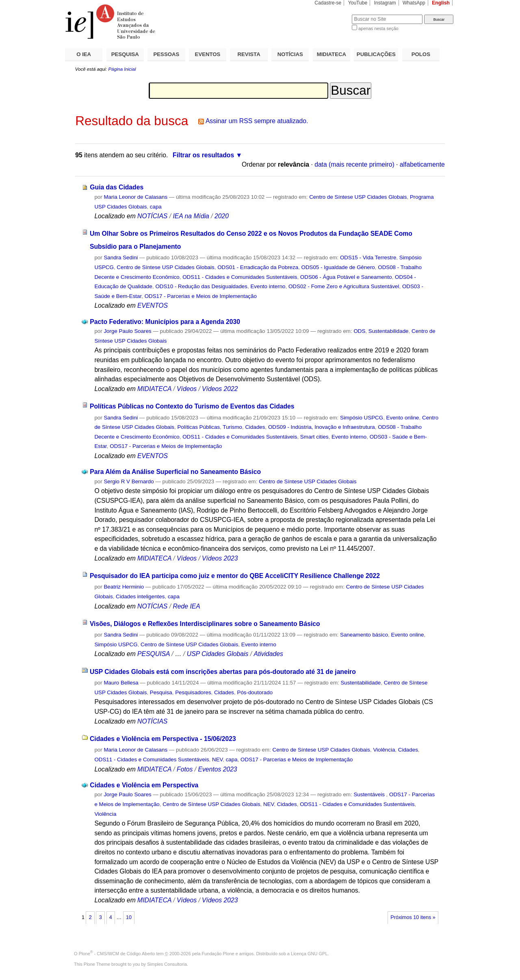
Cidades (255, 427)
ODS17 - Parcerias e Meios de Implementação (201, 296)
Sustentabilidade (389, 331)
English (441, 3)
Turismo (232, 427)
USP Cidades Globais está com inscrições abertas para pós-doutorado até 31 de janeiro (223, 672)
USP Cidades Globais (218, 654)
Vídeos (187, 389)
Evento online (403, 418)
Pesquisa (161, 692)
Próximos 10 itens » (413, 917)
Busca (332, 14)
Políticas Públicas (198, 427)
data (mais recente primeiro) (354, 164)
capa (156, 207)
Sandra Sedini (121, 257)
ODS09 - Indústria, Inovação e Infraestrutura (322, 427)
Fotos (185, 769)
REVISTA (249, 54)
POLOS (421, 54)
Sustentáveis (370, 794)
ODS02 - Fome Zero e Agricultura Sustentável (344, 286)
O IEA (84, 54)
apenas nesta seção (378, 28)
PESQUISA (125, 54)
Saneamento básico (364, 635)
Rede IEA (186, 606)
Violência (384, 750)
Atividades (268, 654)
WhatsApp (414, 3)
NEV (217, 759)
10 (129, 917)
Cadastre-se (328, 3)
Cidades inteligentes (140, 596)
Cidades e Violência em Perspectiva (144, 785)
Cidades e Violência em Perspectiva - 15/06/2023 (163, 739)
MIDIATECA (331, 54)
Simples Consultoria (167, 964)
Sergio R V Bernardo (129, 481)
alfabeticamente (422, 164)
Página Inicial (122, 69)
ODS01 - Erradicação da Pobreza (258, 267)
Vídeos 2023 (220, 558)
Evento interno (268, 286)
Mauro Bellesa (121, 683)
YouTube (358, 3)
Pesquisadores (193, 692)
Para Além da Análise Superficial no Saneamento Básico (175, 472)
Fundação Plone (218, 954)
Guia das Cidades (117, 187)
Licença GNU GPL (309, 954)
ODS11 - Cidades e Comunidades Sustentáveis (240, 277)
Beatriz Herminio (124, 587)
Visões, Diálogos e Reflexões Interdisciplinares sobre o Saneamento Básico (205, 624)
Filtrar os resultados (203, 155)
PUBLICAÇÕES (376, 54)
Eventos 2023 (217, 769)
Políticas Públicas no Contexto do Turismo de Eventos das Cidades (192, 406)
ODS (359, 331)
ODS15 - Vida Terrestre (368, 257)
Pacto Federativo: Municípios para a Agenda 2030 (165, 322)
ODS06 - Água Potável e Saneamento (346, 277)
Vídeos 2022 (220, 389)
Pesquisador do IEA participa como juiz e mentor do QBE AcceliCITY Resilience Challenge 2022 (235, 576)
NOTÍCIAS (290, 54)
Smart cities (314, 437)
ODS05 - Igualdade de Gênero (338, 267)
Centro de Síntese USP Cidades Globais (358, 197)
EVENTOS (208, 54)
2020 (222, 216)
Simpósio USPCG (362, 418)
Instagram (385, 3)
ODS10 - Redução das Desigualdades (201, 286)
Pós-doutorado (255, 692)
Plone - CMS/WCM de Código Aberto (117, 954)
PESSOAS (167, 54)
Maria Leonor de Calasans (135, 197)
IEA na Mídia (191, 216)
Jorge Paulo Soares (127, 331)
